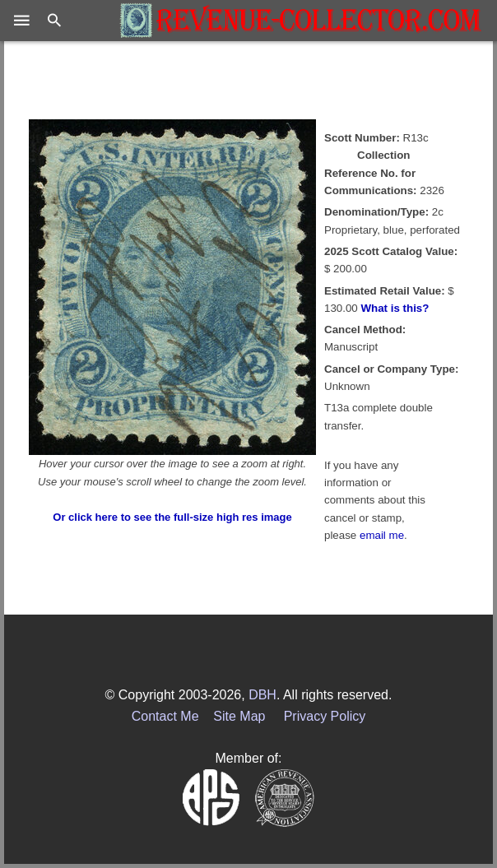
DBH (262, 695)
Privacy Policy (325, 716)
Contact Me (165, 716)
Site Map (239, 716)
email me (382, 535)
